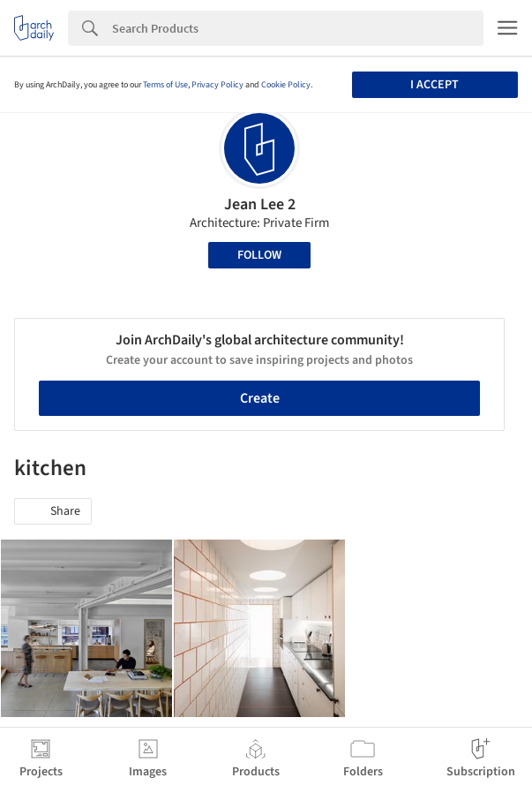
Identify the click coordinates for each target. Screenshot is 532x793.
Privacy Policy (217, 85)
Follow (259, 255)
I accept (435, 85)
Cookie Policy (286, 85)
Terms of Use (165, 85)
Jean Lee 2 (260, 204)
